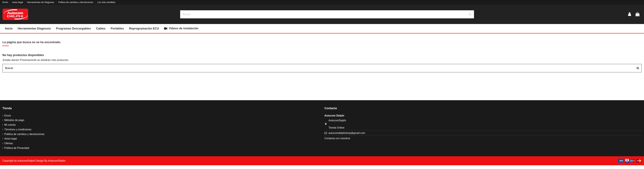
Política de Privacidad (17, 148)
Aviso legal (18, 2)
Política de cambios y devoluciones (76, 2)
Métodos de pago (14, 120)
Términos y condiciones (18, 129)
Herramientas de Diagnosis (41, 2)
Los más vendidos (106, 2)
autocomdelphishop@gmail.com (347, 133)
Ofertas (9, 143)
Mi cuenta (10, 125)
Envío (6, 2)
